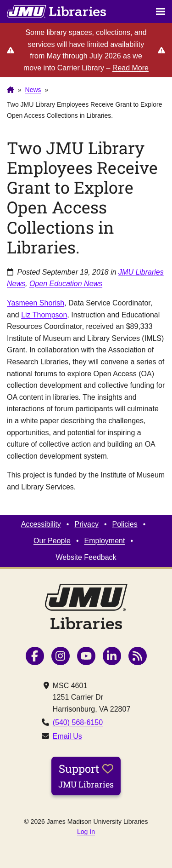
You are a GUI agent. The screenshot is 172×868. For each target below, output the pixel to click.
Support (86, 776)
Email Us (67, 736)
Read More (130, 68)
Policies (125, 524)
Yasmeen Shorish (36, 303)
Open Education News (66, 284)
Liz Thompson (44, 315)
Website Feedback (86, 557)
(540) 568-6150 (78, 722)
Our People (52, 541)
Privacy (86, 524)
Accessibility (41, 524)
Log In (86, 832)
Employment (105, 541)
